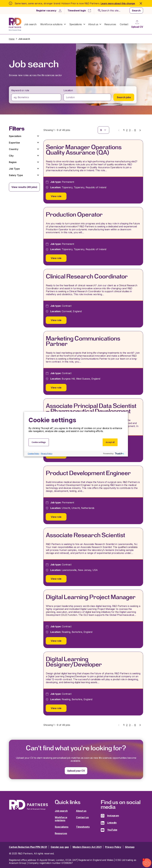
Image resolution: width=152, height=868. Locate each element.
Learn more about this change (118, 3)
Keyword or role (20, 90)
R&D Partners (15, 24)
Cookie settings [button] (39, 442)
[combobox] (36, 97)
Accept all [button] (110, 442)
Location (68, 90)
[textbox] (36, 97)
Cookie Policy (34, 454)
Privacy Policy (47, 454)
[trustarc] (119, 453)
